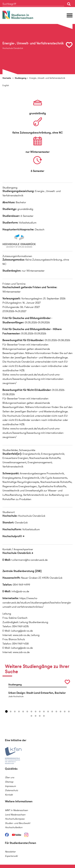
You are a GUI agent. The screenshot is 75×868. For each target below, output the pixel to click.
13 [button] (56, 712)
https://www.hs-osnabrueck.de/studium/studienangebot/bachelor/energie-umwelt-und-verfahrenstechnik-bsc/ (37, 602)
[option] (37, 49)
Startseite (7, 78)
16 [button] (69, 712)
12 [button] (52, 712)
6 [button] (27, 712)
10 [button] (44, 712)
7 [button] (31, 712)
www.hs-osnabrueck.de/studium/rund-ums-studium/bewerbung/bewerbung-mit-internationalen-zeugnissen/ (33, 379)
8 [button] (36, 712)
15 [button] (65, 712)
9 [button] (40, 712)
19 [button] (40, 716)
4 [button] (19, 712)
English (6, 85)
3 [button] (15, 712)
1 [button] (6, 712)
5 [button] (23, 712)
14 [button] (61, 712)
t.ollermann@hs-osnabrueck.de (30, 560)
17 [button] (31, 716)
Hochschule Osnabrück (17, 553)
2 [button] (11, 712)
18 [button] (36, 716)
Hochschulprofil (12, 536)
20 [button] (44, 716)
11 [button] (48, 712)
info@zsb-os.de (20, 591)
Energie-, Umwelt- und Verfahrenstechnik (47, 78)
